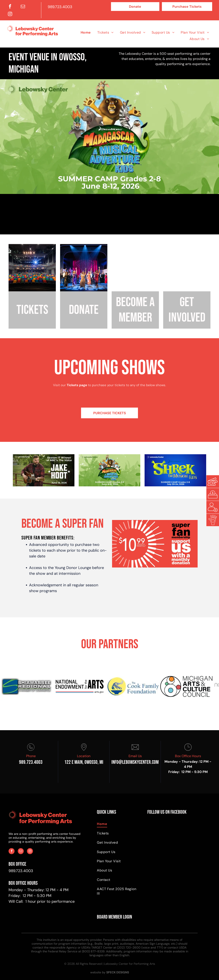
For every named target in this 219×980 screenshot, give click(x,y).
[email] (23, 7)
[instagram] (10, 14)
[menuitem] (86, 32)
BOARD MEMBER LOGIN (114, 917)
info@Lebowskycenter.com (135, 762)
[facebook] (10, 7)
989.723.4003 (60, 7)
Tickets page (77, 385)
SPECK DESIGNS (118, 972)
